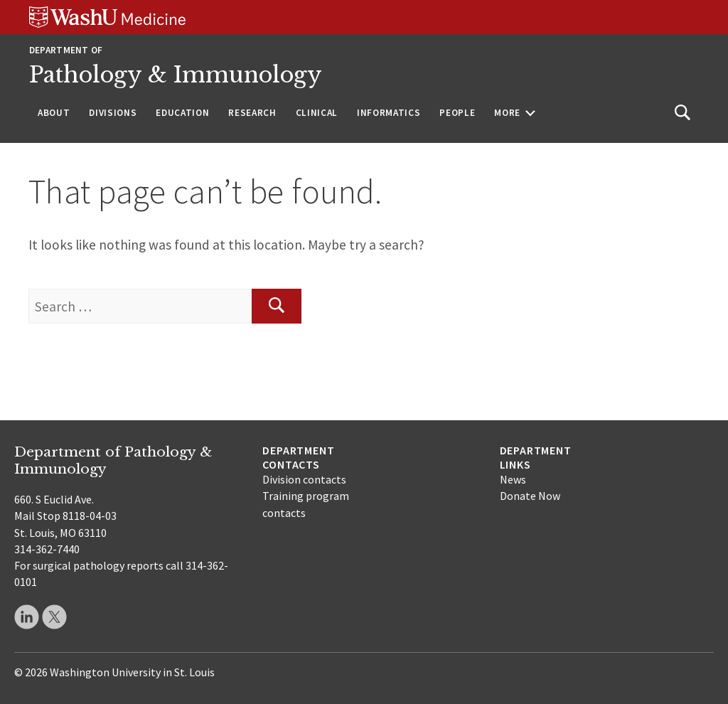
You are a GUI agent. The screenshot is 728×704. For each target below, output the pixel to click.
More (507, 113)
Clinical (317, 113)
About (54, 113)
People (457, 113)
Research (252, 113)
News (513, 479)
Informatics (389, 113)
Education (182, 113)
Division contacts (304, 479)
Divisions (113, 113)
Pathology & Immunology (176, 75)
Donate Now (530, 496)
